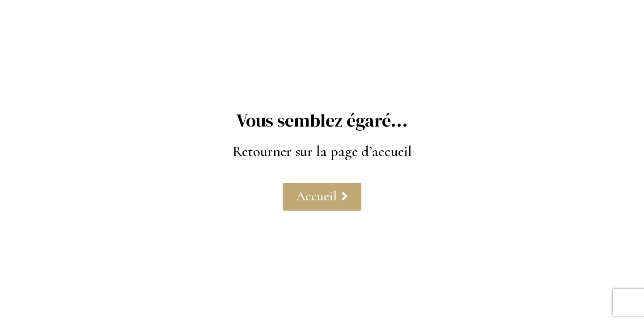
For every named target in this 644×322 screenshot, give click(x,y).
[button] (322, 197)
